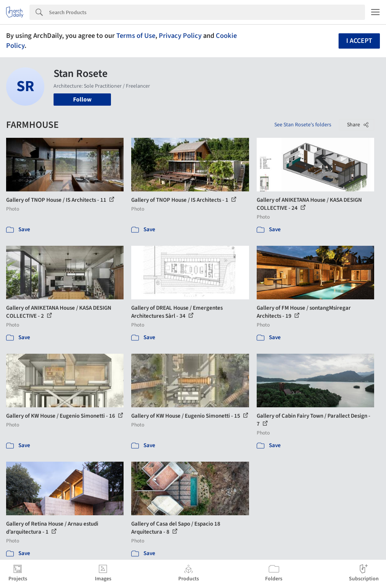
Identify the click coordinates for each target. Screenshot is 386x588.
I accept (359, 41)
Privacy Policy (180, 36)
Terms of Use (136, 36)
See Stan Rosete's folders (303, 125)
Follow (82, 100)
